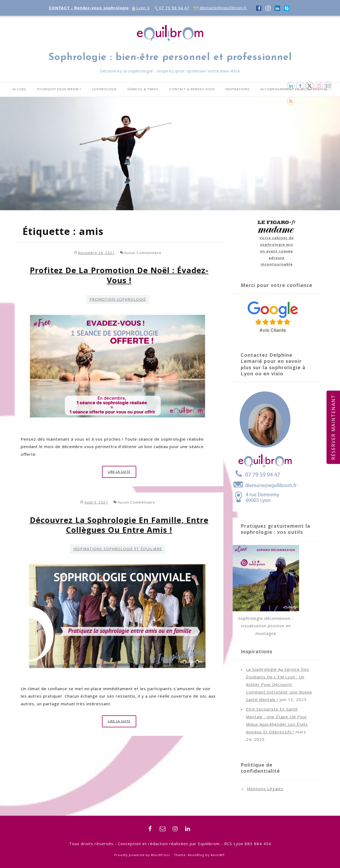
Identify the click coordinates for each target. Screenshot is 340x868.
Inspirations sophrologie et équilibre (118, 549)
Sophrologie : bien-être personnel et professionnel (170, 58)
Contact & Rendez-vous (192, 89)
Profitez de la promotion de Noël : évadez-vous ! (119, 275)
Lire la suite (122, 473)
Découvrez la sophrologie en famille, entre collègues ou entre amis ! (119, 525)
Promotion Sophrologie (118, 299)
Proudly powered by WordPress (142, 855)
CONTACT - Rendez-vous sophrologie (89, 8)
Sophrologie (104, 89)
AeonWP (218, 855)
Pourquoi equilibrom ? (59, 89)
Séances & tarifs (143, 89)
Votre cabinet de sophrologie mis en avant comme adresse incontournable (277, 251)
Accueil (20, 89)
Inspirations (238, 89)
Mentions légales (265, 789)
